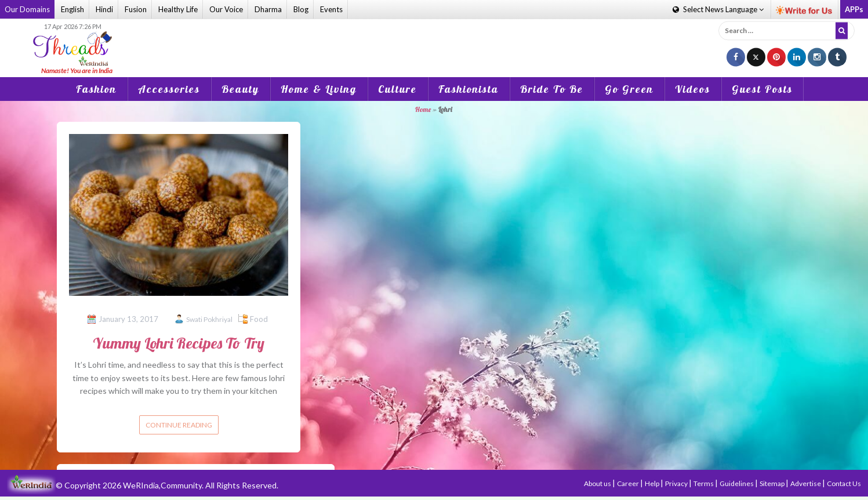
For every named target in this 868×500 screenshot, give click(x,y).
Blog (301, 9)
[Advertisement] (434, 40)
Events (331, 9)
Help (653, 483)
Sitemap (773, 483)
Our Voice (226, 9)
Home (423, 109)
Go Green (629, 89)
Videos (693, 89)
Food (259, 319)
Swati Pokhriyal (209, 319)
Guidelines (737, 483)
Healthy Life (178, 9)
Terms (704, 483)
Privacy (677, 483)
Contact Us (844, 483)
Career (629, 483)
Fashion (96, 89)
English (72, 9)
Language (718, 9)
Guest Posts (762, 89)
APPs (854, 9)
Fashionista (468, 89)
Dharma (268, 9)
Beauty (240, 89)
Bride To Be (552, 89)
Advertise (806, 483)
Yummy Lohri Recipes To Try (179, 343)
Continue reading (179, 425)
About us (598, 483)
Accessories (169, 89)
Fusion (136, 9)
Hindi (104, 9)
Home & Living (319, 89)
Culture (397, 89)
